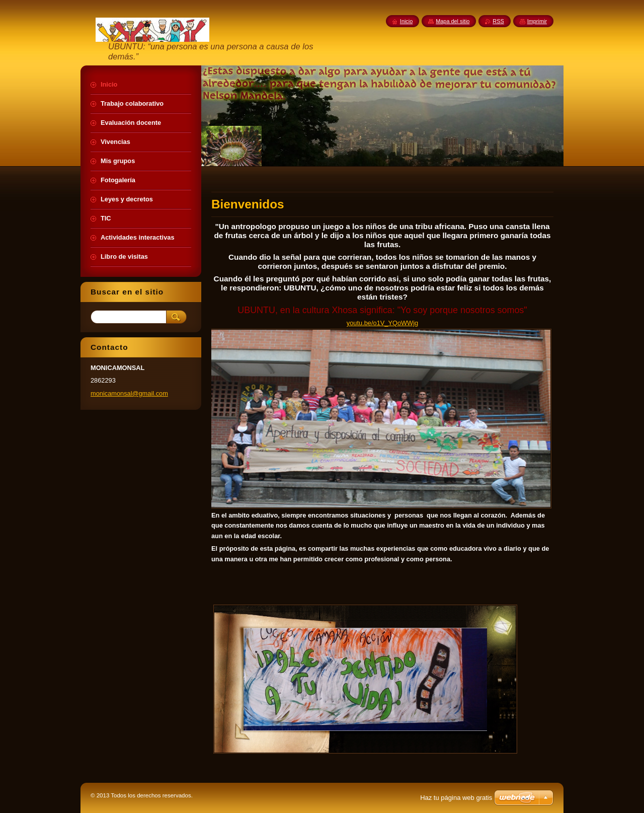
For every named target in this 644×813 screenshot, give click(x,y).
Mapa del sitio (453, 21)
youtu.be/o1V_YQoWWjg (382, 323)
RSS (498, 21)
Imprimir (537, 21)
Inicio (406, 21)
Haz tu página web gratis (456, 798)
